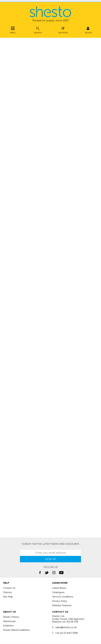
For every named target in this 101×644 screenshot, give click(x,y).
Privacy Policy (60, 601)
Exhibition (8, 626)
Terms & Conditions (63, 597)
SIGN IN (88, 30)
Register (63, 30)
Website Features (62, 605)
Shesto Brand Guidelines (16, 630)
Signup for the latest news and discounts (50, 544)
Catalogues (58, 592)
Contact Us (9, 588)
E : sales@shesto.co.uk (64, 627)
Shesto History (11, 617)
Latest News (59, 588)
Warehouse (9, 621)
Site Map (8, 597)
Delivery (8, 592)
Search (38, 30)
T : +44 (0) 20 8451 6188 (65, 633)
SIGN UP (50, 559)
